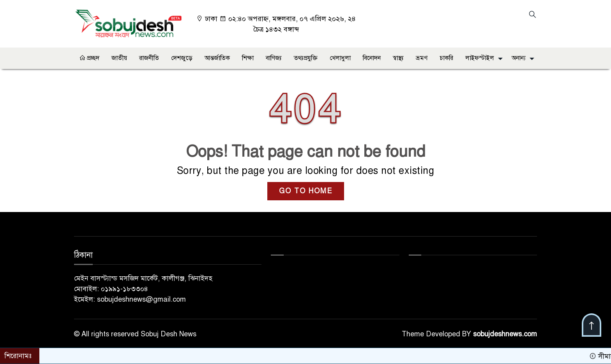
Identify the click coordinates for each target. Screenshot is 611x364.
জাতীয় (119, 58)
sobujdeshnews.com (505, 334)
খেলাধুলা (340, 58)
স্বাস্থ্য (398, 58)
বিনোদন (372, 58)
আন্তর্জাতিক (217, 58)
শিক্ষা (248, 58)
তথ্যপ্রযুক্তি (306, 58)
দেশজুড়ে (182, 58)
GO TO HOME (306, 191)
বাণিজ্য (274, 58)
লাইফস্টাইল (480, 58)
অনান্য (519, 58)
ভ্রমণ (422, 58)
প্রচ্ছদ (89, 58)
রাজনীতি (149, 58)
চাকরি (446, 58)
